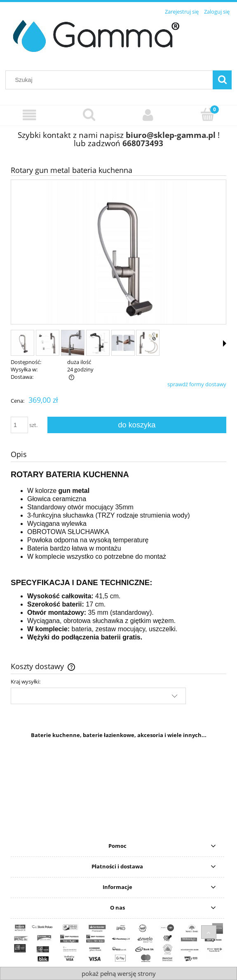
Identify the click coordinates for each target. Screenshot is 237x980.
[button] (225, 343)
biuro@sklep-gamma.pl (171, 135)
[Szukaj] (222, 80)
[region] (118, 791)
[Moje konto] (148, 115)
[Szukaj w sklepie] (111, 80)
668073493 (143, 143)
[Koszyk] (207, 114)
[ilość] (19, 425)
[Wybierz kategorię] (30, 115)
